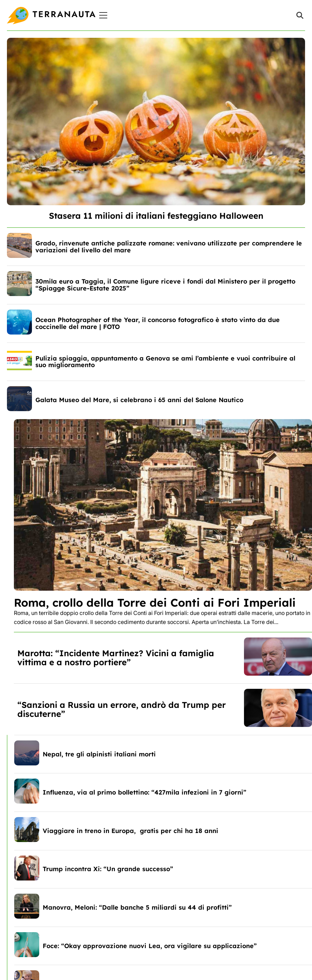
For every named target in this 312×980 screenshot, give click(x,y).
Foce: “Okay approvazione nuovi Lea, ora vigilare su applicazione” (150, 946)
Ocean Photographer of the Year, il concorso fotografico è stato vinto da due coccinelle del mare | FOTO (158, 323)
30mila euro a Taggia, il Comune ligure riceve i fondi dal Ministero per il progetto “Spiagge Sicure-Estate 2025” (165, 285)
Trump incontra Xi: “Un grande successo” (108, 869)
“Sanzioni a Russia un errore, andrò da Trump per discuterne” (122, 709)
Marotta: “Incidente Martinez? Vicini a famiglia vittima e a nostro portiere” (116, 658)
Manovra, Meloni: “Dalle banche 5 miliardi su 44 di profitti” (137, 907)
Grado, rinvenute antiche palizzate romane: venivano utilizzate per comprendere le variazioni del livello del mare (169, 247)
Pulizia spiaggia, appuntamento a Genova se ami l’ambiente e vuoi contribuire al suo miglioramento (165, 362)
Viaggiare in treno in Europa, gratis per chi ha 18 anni (130, 831)
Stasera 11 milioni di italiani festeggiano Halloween (156, 216)
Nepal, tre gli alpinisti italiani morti (99, 754)
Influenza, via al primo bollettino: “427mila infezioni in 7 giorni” (145, 792)
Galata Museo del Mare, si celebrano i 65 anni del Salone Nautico (139, 400)
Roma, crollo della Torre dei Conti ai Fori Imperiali (155, 602)
